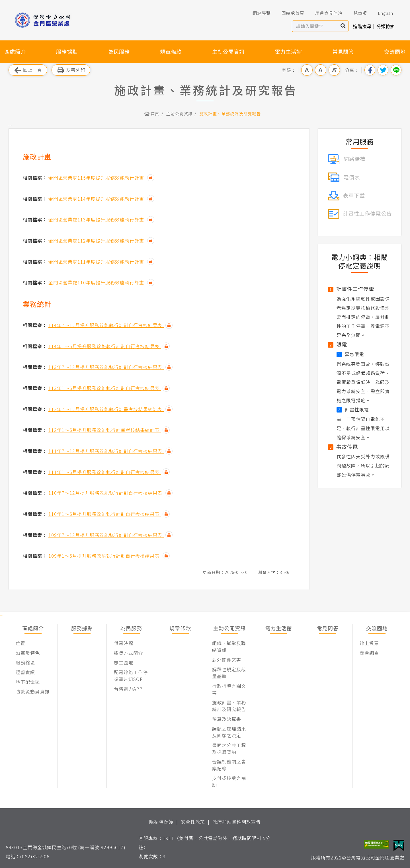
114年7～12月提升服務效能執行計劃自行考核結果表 (106, 325)
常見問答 (343, 52)
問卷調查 (369, 653)
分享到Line (396, 70)
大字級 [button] (334, 70)
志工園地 (124, 662)
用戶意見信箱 (325, 13)
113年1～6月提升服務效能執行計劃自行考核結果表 (105, 388)
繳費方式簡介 (128, 653)
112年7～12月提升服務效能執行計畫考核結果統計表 (106, 409)
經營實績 (25, 672)
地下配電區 (28, 682)
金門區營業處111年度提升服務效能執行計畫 (97, 262)
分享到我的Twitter (383, 70)
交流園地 (395, 52)
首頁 (155, 114)
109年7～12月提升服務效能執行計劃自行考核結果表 (106, 535)
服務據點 (67, 52)
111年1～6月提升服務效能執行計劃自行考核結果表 (105, 472)
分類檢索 (386, 26)
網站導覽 (258, 13)
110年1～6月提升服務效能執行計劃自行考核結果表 (105, 514)
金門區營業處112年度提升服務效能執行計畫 (97, 241)
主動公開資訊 (228, 52)
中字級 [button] (321, 70)
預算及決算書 (227, 719)
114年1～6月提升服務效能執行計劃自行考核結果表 (105, 346)
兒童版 (356, 13)
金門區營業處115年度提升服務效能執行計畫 (97, 178)
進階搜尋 (362, 26)
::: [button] (240, 12)
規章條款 (171, 52)
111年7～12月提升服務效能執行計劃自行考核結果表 (106, 451)
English (382, 13)
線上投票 (369, 643)
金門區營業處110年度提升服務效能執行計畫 (97, 282)
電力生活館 (288, 52)
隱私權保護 (161, 822)
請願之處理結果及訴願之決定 (229, 732)
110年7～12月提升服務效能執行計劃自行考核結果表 (106, 493)
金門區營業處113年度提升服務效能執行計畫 (97, 219)
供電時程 (124, 643)
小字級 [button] (307, 70)
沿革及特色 (28, 653)
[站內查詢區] (315, 26)
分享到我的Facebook (370, 70)
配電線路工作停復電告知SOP (131, 676)
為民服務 (119, 52)
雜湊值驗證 (151, 178)
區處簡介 (15, 52)
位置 (20, 643)
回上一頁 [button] (28, 70)
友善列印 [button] (71, 70)
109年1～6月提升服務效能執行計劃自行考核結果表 (105, 556)
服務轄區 (25, 662)
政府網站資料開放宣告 (237, 822)
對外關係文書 (227, 660)
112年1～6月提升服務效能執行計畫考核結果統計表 (105, 430)
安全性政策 (193, 822)
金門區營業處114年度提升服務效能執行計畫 (97, 199)
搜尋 (343, 26)
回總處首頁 (289, 13)
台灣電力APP (128, 689)
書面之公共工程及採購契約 (229, 748)
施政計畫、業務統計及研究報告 (230, 114)
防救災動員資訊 (33, 691)
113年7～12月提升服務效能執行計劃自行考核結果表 (106, 367)
